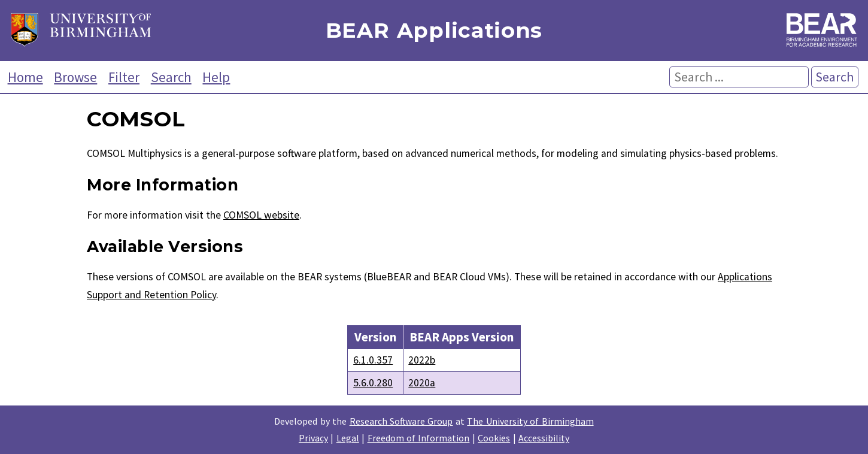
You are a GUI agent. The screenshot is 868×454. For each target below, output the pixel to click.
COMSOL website (261, 215)
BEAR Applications (434, 31)
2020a (422, 383)
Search (171, 77)
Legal (348, 438)
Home (25, 77)
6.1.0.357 (373, 360)
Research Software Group (401, 421)
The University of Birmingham (530, 421)
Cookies (494, 438)
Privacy (313, 438)
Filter (124, 77)
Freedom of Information (419, 438)
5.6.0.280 (373, 383)
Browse (75, 77)
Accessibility (544, 438)
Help (216, 77)
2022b (422, 360)
